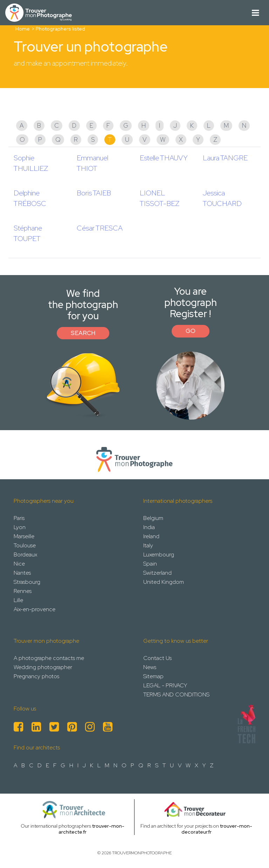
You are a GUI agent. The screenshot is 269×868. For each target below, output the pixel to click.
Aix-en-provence (35, 609)
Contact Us (157, 658)
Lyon (20, 527)
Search (83, 333)
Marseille (24, 536)
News (150, 667)
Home (23, 29)
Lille (18, 600)
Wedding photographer (43, 667)
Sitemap (153, 676)
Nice (19, 564)
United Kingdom (164, 582)
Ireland (151, 536)
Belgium (153, 518)
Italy (148, 545)
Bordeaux (25, 555)
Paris (19, 518)
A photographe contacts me (49, 658)
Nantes (22, 573)
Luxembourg (159, 555)
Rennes (23, 591)
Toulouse (25, 545)
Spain (150, 564)
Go (191, 331)
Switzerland (157, 573)
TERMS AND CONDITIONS (176, 695)
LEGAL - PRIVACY (165, 685)
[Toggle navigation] (256, 13)
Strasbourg (27, 582)
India (149, 527)
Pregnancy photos (36, 676)
